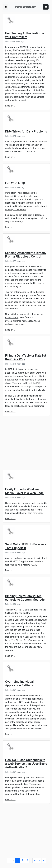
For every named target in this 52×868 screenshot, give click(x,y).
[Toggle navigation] (46, 7)
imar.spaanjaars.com (26, 7)
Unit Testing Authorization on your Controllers (25, 35)
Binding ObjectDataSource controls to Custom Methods (25, 598)
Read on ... (10, 106)
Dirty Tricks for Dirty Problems (26, 131)
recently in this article (16, 209)
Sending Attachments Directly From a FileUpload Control (26, 255)
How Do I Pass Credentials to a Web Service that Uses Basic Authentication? (26, 764)
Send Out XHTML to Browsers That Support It (26, 546)
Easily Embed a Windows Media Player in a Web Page (24, 491)
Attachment (12, 318)
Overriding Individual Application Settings (19, 683)
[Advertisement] (26, 444)
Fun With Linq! (15, 183)
